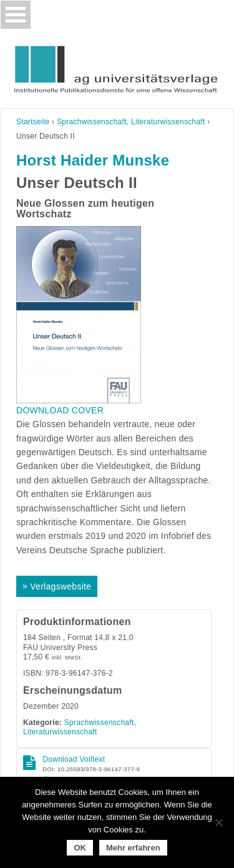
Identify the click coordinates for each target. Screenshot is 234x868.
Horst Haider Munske (93, 160)
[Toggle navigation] (16, 15)
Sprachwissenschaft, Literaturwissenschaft (131, 122)
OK (80, 848)
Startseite (33, 122)
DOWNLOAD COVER (60, 410)
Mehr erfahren (133, 848)
